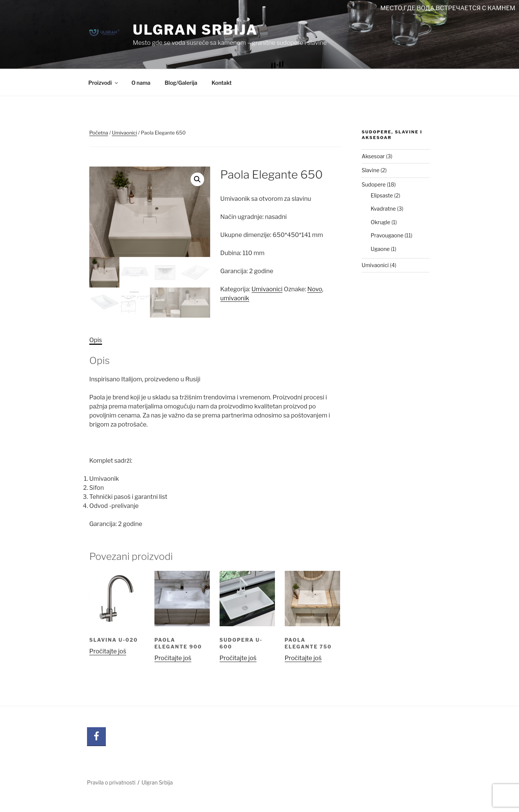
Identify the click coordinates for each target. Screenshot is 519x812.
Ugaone (380, 249)
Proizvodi (104, 83)
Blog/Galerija (181, 83)
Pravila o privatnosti (111, 782)
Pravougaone (387, 235)
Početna (99, 133)
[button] (197, 179)
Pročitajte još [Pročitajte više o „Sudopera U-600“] (238, 658)
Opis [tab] (96, 340)
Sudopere (374, 184)
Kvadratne (383, 209)
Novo (315, 289)
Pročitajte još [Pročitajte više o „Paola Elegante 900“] (173, 658)
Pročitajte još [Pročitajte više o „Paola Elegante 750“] (303, 658)
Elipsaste (382, 195)
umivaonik (235, 298)
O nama (141, 83)
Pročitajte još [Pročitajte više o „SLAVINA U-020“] (108, 651)
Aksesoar (373, 156)
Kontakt (222, 83)
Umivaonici (124, 133)
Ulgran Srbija (195, 30)
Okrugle (380, 222)
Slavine (370, 170)
